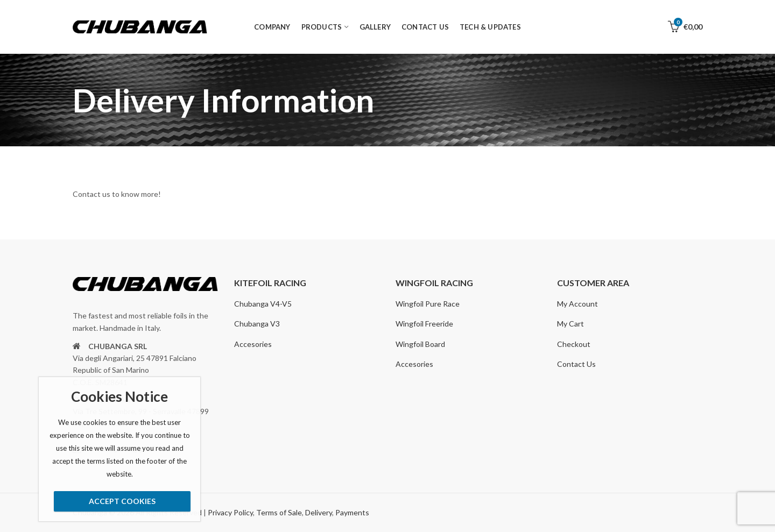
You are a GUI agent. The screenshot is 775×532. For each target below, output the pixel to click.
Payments (352, 512)
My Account (577, 304)
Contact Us (576, 364)
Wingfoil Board (420, 344)
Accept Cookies (122, 501)
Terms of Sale (279, 512)
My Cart (570, 324)
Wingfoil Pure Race (428, 304)
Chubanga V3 (257, 324)
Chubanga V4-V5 (263, 304)
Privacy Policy (230, 512)
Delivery (319, 512)
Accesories (253, 344)
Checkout (574, 344)
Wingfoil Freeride (424, 324)
